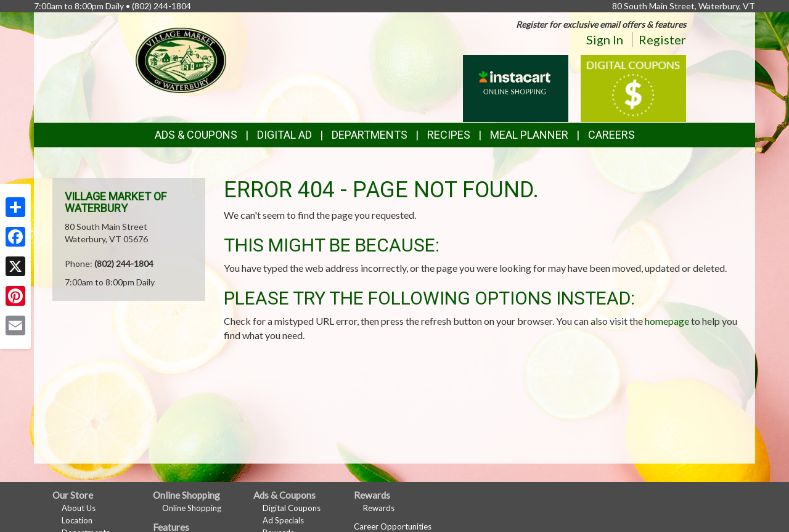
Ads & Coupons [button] (196, 135)
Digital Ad (284, 135)
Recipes (449, 135)
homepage (667, 321)
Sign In (605, 39)
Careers (611, 135)
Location (77, 520)
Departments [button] (370, 135)
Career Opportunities (393, 526)
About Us (79, 508)
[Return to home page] (181, 59)
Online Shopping (192, 508)
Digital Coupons (292, 508)
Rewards (379, 508)
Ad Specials (283, 520)
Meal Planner (529, 135)
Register (662, 39)
